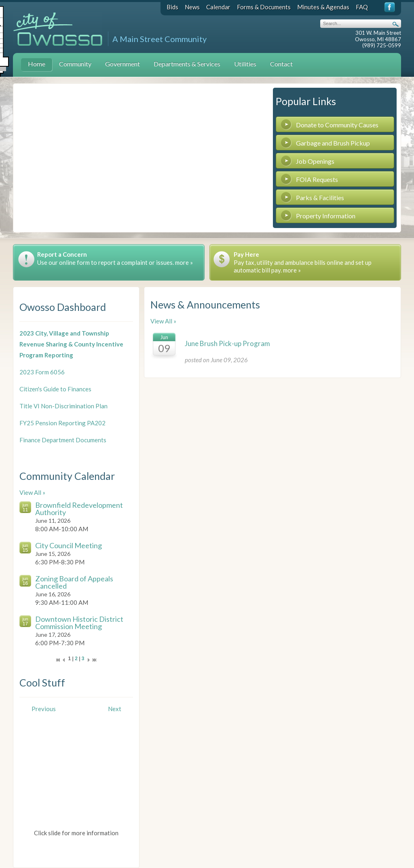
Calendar (218, 7)
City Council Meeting (69, 545)
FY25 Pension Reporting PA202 (62, 423)
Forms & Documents (264, 7)
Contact (281, 64)
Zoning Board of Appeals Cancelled (74, 582)
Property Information (326, 216)
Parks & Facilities (320, 197)
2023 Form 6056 (42, 372)
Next (115, 709)
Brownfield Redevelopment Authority (79, 509)
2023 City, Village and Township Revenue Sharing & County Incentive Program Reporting (71, 344)
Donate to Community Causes (337, 125)
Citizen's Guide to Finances (55, 389)
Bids (172, 7)
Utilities (245, 64)
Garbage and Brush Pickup (333, 143)
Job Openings (315, 161)
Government (123, 64)
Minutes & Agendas (323, 7)
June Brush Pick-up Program (227, 343)
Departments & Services (187, 64)
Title (26, 406)
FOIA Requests (317, 179)
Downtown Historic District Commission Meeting (79, 623)
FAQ (362, 7)
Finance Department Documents (63, 440)
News (192, 7)
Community (75, 64)
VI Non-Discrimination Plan (71, 406)
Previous (44, 709)
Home (37, 64)
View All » (32, 492)
